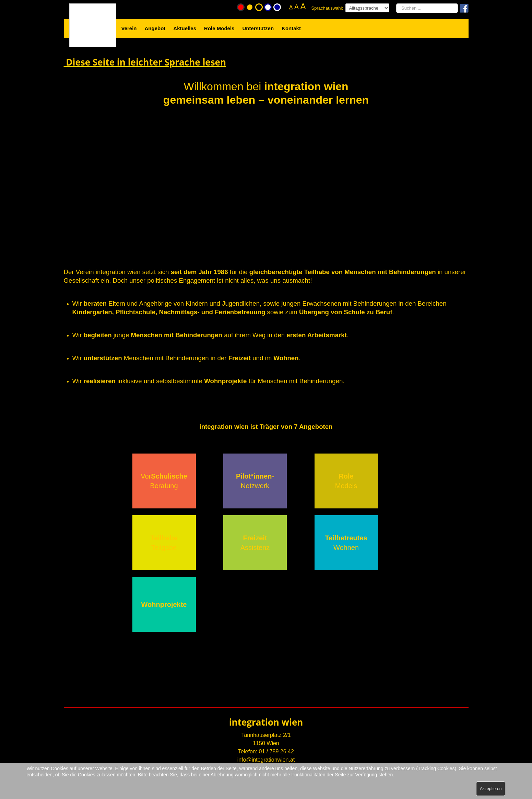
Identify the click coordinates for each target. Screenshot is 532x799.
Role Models (219, 28)
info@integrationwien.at (266, 760)
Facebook (231, 679)
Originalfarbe (241, 7)
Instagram (349, 679)
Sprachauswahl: (327, 8)
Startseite (83, 7)
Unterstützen (258, 28)
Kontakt (291, 28)
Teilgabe (164, 543)
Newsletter (270, 679)
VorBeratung (164, 481)
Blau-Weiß (277, 7)
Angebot (155, 28)
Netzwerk (255, 481)
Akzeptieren (491, 789)
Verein (129, 28)
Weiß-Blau (268, 7)
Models (346, 481)
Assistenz (255, 543)
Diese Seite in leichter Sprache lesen (145, 62)
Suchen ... (396, 4)
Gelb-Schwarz (250, 7)
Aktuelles (185, 28)
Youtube (309, 679)
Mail (192, 679)
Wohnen (346, 543)
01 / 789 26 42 (276, 751)
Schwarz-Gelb (259, 7)
